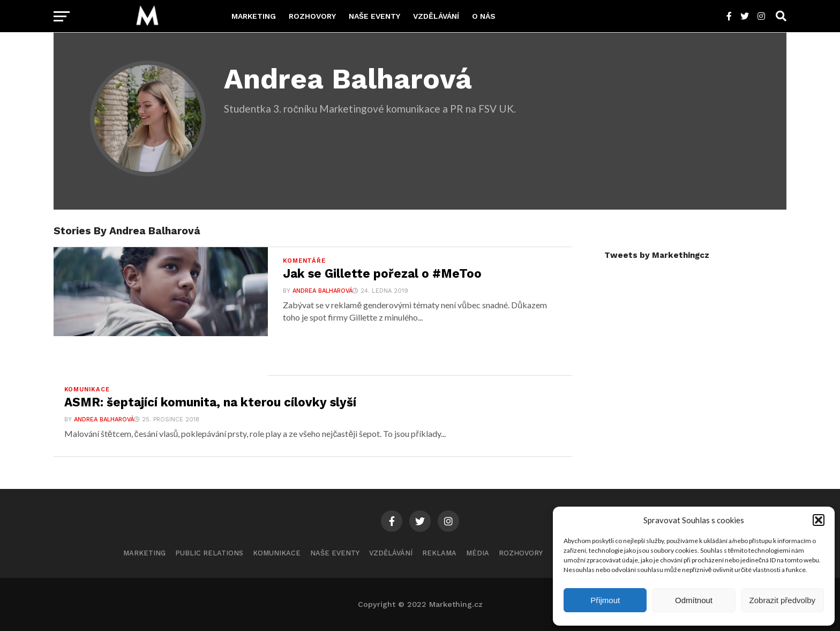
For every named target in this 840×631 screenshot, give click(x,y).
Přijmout (605, 600)
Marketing (254, 16)
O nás (484, 16)
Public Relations (209, 553)
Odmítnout (694, 600)
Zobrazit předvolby (782, 600)
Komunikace (277, 553)
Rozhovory (312, 16)
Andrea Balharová (322, 291)
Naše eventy (374, 16)
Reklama (439, 553)
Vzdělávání (436, 16)
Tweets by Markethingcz (657, 255)
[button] (819, 520)
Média (478, 553)
